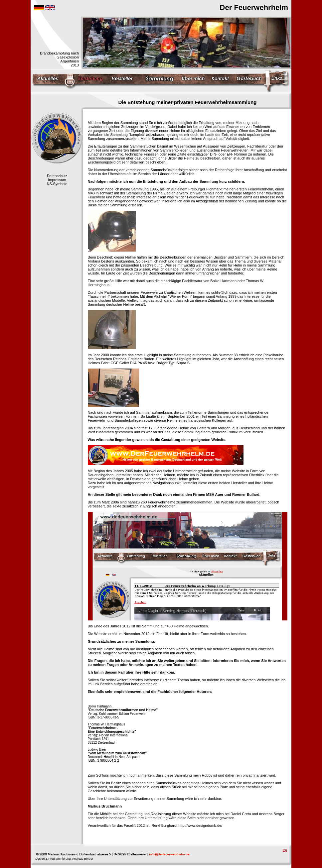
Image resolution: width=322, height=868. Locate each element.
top (285, 850)
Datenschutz (57, 176)
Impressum (57, 180)
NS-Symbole (57, 184)
